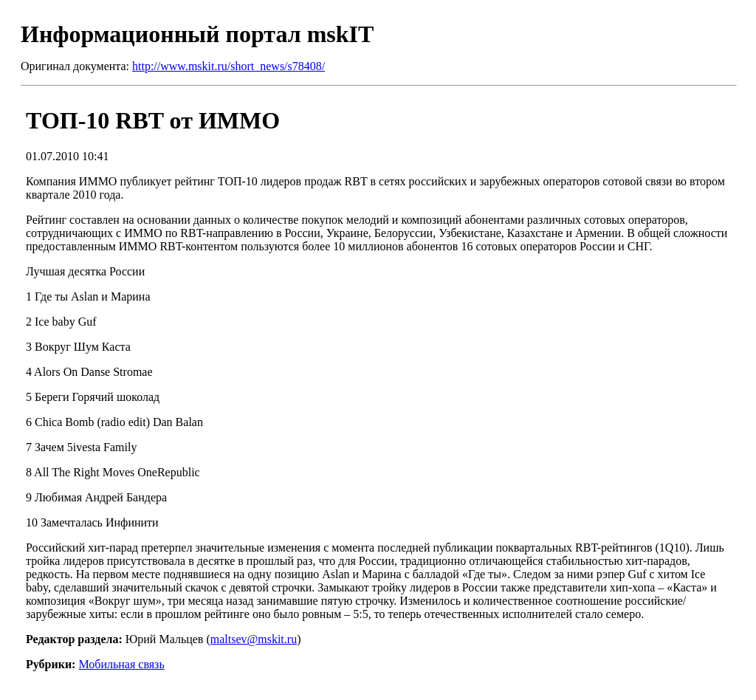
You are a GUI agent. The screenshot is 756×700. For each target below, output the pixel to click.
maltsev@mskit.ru (254, 639)
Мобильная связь (121, 664)
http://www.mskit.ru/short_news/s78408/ (228, 66)
